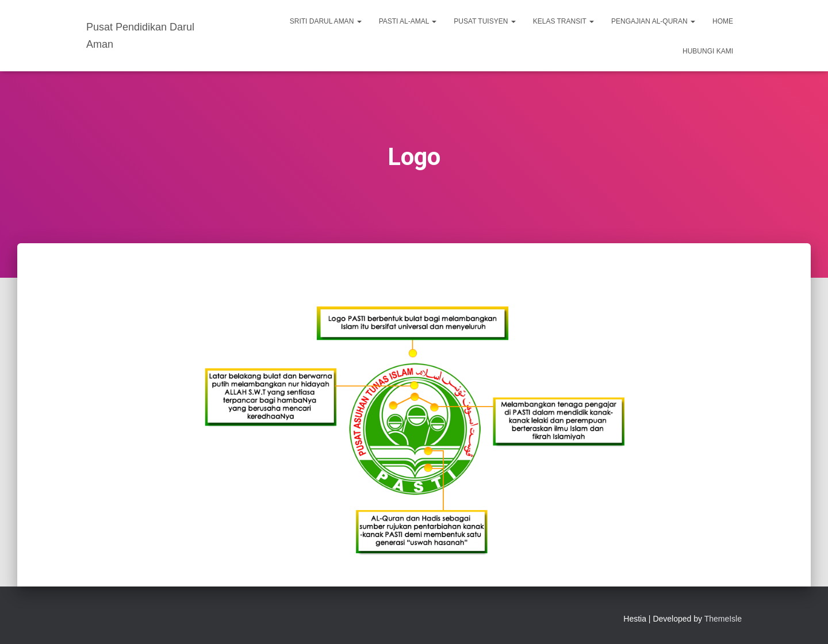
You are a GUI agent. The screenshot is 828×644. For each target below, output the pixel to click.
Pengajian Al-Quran (653, 21)
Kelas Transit (563, 21)
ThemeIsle (723, 619)
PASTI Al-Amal (408, 21)
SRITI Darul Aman (326, 21)
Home (723, 21)
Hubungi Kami (708, 51)
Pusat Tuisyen (484, 21)
